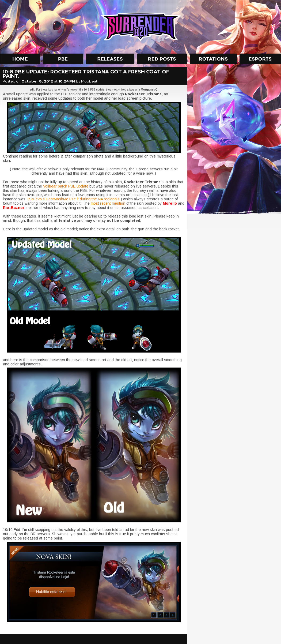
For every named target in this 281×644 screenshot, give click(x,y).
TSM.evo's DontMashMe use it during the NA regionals (73, 199)
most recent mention (109, 203)
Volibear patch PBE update (66, 186)
